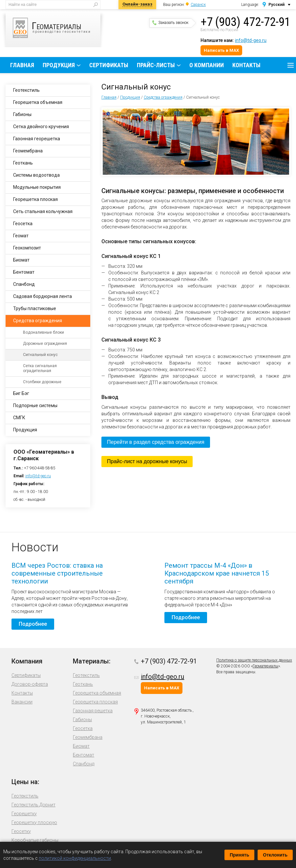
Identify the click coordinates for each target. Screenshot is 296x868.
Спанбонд (24, 284)
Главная (22, 65)
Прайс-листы (156, 65)
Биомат (21, 260)
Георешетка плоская (35, 199)
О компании (207, 65)
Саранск (198, 5)
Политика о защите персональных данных (254, 660)
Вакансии (22, 702)
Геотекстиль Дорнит (33, 805)
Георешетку (24, 814)
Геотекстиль (26, 90)
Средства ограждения (163, 97)
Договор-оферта (30, 684)
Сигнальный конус (40, 355)
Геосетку (21, 831)
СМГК (19, 418)
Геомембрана (28, 151)
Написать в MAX (221, 50)
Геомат (21, 236)
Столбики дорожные (42, 382)
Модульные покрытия (37, 187)
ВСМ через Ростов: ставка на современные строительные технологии (57, 573)
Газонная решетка (93, 711)
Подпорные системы (35, 405)
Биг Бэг (21, 393)
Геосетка (23, 224)
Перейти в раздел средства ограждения (156, 442)
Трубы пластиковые (35, 308)
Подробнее (33, 624)
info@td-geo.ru (251, 40)
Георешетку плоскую (34, 822)
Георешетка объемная (38, 102)
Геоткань (23, 163)
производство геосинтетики (57, 28)
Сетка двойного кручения (41, 127)
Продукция (59, 65)
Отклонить (275, 855)
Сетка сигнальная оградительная (40, 368)
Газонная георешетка (37, 139)
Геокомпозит (27, 248)
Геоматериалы (265, 666)
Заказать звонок (170, 23)
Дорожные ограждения (45, 344)
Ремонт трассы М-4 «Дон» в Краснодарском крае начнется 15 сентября (217, 573)
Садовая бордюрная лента (42, 296)
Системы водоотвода (36, 175)
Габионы (22, 114)
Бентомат (24, 272)
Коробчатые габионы (35, 840)
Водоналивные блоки (43, 332)
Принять (239, 855)
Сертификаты (109, 65)
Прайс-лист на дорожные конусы (147, 461)
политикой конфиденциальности (75, 858)
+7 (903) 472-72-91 (245, 22)
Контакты (246, 65)
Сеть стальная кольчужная (43, 211)
